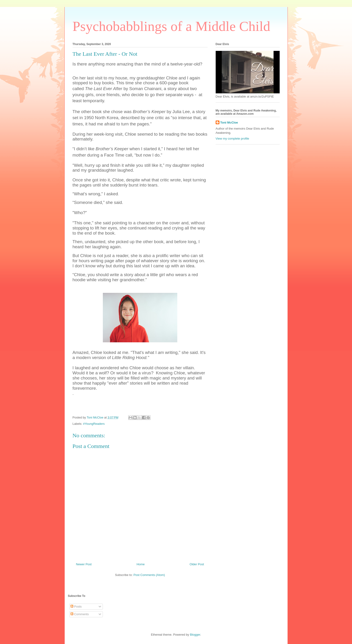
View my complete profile (232, 139)
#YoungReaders (94, 424)
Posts (76, 606)
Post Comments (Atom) (149, 575)
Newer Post (84, 564)
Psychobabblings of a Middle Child (171, 26)
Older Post (197, 564)
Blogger (195, 635)
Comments (80, 614)
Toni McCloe (229, 123)
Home (141, 564)
